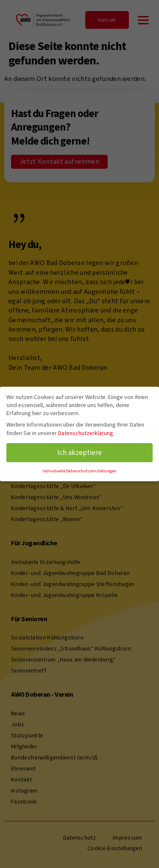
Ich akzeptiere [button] (79, 452)
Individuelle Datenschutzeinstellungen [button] (79, 471)
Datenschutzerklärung (86, 433)
